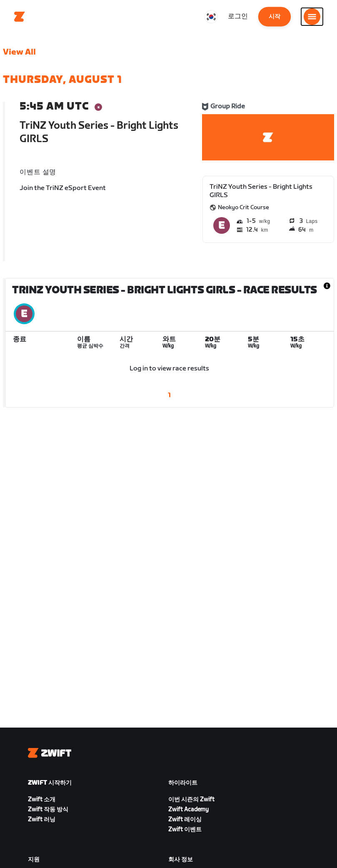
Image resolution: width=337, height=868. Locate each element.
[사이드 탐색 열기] (312, 17)
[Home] (20, 17)
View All (19, 52)
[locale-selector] (211, 17)
